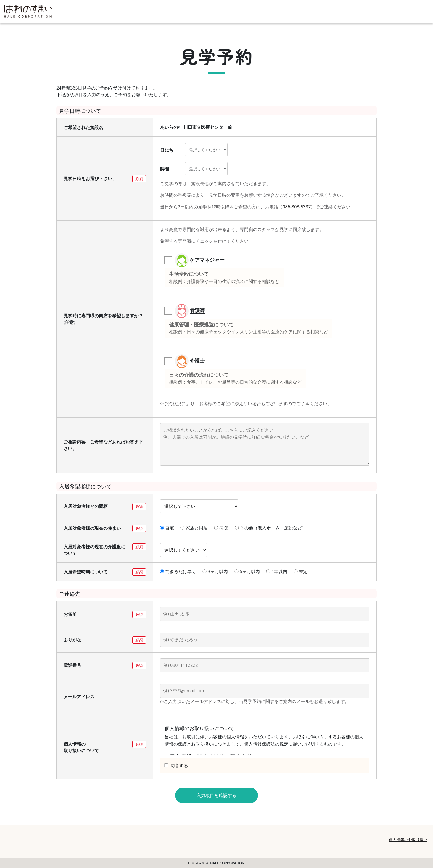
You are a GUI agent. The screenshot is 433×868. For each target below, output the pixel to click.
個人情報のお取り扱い (408, 840)
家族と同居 (194, 528)
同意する (176, 765)
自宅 (167, 528)
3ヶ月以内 (215, 571)
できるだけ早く (178, 571)
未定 (301, 571)
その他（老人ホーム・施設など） (271, 528)
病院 (221, 528)
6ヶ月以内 (247, 571)
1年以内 (277, 571)
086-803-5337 (297, 207)
